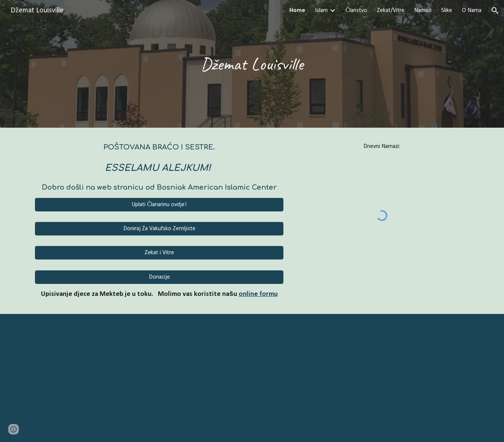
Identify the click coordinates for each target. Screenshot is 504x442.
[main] (252, 64)
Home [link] (297, 11)
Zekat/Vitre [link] (391, 11)
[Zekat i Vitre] (159, 253)
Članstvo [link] (356, 11)
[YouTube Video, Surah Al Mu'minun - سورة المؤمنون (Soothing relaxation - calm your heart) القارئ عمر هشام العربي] (252, 378)
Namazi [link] (423, 11)
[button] (495, 11)
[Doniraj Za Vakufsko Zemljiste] (159, 229)
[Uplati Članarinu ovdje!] (159, 205)
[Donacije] (159, 277)
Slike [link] (447, 11)
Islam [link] (321, 11)
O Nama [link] (472, 11)
